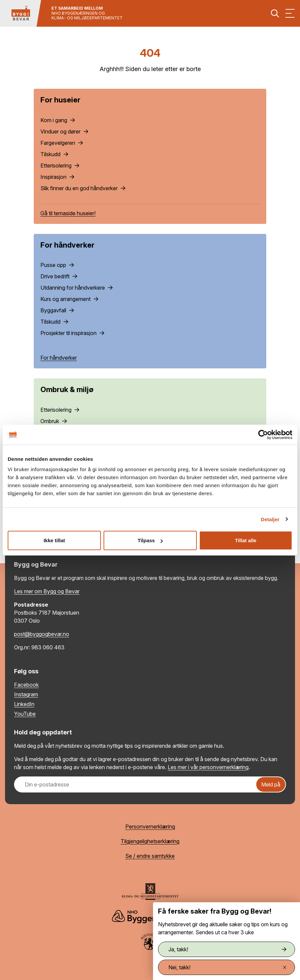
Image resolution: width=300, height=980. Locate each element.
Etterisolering (60, 166)
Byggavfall (57, 310)
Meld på (271, 784)
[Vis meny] (290, 13)
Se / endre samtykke (150, 856)
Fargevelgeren (62, 143)
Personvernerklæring (150, 827)
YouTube (25, 714)
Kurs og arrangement (69, 299)
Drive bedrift (59, 276)
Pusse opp (57, 265)
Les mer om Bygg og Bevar (47, 591)
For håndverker (59, 358)
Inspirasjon (57, 177)
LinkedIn (24, 704)
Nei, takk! (227, 967)
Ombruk (54, 421)
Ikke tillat (54, 540)
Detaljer (270, 519)
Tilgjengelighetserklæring (150, 841)
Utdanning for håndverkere (77, 288)
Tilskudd (54, 154)
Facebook (26, 685)
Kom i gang (58, 120)
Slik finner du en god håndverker (83, 188)
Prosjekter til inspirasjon (72, 333)
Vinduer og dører (64, 131)
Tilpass (150, 540)
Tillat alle (246, 540)
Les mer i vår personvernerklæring (208, 767)
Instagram (26, 694)
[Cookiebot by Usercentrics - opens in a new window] (263, 434)
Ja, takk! (227, 949)
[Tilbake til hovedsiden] (21, 13)
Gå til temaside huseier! (68, 213)
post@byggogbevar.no (42, 634)
